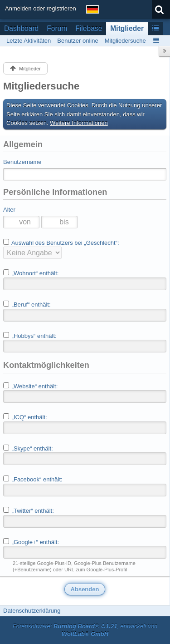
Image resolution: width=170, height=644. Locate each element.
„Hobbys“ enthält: (30, 336)
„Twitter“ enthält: (29, 510)
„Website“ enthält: (30, 386)
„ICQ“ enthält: (25, 417)
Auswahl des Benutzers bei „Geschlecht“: (61, 243)
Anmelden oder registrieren (41, 8)
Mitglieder (127, 28)
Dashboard (21, 28)
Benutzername (22, 162)
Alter (9, 210)
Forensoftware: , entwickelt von (85, 630)
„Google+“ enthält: (31, 542)
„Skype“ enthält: (28, 448)
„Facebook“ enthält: (33, 479)
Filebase (89, 28)
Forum (57, 28)
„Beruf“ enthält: (27, 304)
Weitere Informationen (79, 123)
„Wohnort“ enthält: (31, 273)
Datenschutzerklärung (32, 611)
